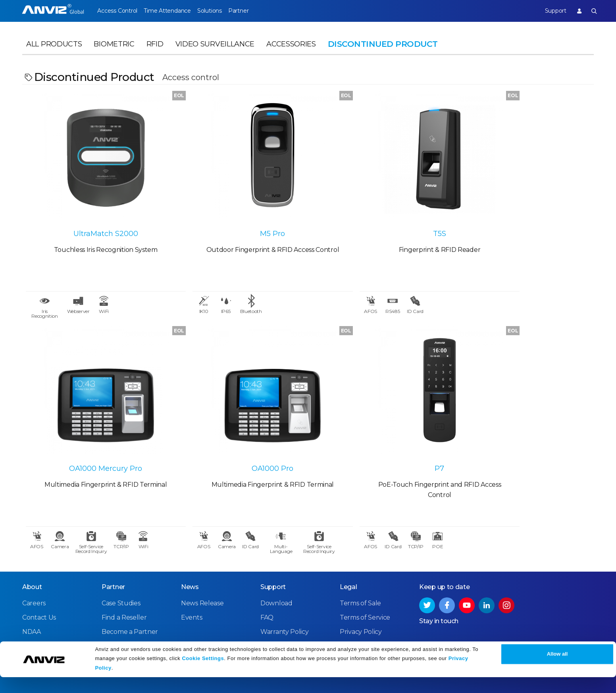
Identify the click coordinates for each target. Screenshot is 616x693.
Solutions (221, 11)
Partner (256, 11)
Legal (348, 548)
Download (276, 564)
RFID (155, 50)
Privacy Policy (361, 592)
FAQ (267, 578)
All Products (54, 50)
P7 (237, 427)
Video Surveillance (215, 50)
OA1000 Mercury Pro (522, 212)
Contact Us (39, 578)
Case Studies (121, 564)
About (32, 548)
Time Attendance (173, 11)
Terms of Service (365, 578)
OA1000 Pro (94, 427)
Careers (34, 564)
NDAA (32, 592)
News (190, 548)
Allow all (557, 670)
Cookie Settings (203, 674)
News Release (202, 564)
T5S (380, 212)
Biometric (114, 50)
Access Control (117, 11)
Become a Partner (130, 592)
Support (549, 11)
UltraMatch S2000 (94, 212)
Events (192, 578)
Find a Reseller (124, 578)
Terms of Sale (360, 564)
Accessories (291, 50)
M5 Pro (237, 212)
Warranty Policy (285, 592)
